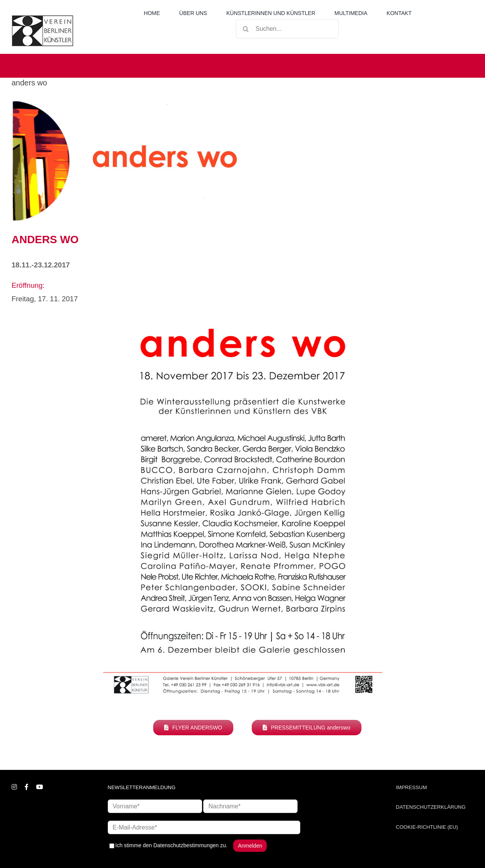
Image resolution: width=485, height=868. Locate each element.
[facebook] (27, 787)
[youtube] (40, 787)
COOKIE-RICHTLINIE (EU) (427, 827)
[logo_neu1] (43, 18)
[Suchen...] (287, 29)
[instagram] (14, 787)
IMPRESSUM (411, 787)
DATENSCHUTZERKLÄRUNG (431, 807)
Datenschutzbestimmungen (186, 845)
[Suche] (246, 29)
